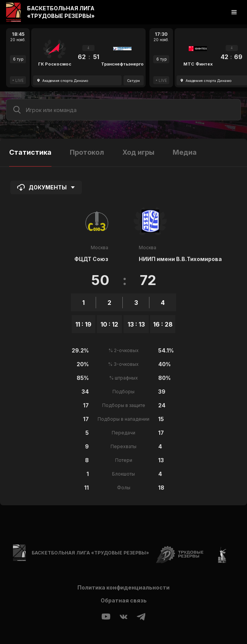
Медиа (185, 152)
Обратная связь (124, 600)
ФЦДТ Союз (91, 259)
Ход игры (138, 152)
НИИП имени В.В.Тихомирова (180, 259)
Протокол (87, 152)
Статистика (30, 152)
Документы (46, 187)
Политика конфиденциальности (124, 587)
